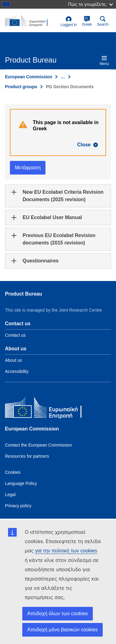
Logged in (69, 22)
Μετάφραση (28, 168)
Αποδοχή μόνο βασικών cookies (62, 630)
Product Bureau (24, 294)
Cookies (13, 472)
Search (103, 21)
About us (13, 360)
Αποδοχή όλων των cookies (58, 614)
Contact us (15, 335)
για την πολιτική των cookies (66, 551)
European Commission (28, 77)
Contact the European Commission (39, 445)
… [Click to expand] (63, 77)
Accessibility (17, 371)
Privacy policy (18, 506)
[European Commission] (50, 409)
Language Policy (21, 483)
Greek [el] (87, 21)
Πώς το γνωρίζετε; (90, 4)
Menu (104, 61)
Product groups (21, 87)
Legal (10, 495)
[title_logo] (32, 21)
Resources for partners (27, 456)
